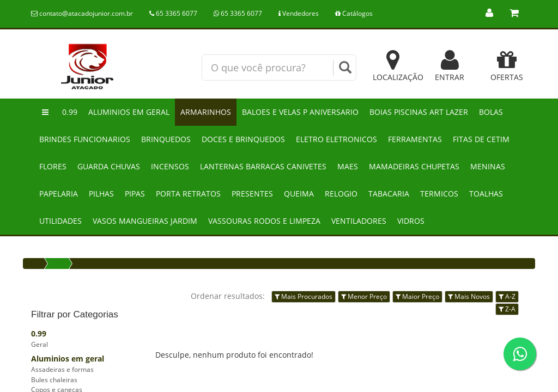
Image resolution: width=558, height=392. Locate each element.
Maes (348, 166)
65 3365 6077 (173, 13)
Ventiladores (359, 221)
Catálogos (354, 13)
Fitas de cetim (481, 139)
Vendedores (299, 13)
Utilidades (60, 221)
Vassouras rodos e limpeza (264, 221)
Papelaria (59, 194)
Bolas (491, 112)
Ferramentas (415, 139)
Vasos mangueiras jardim (145, 221)
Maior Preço (417, 296)
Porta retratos (188, 194)
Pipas (135, 194)
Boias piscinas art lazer (419, 112)
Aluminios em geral (129, 112)
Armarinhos (206, 112)
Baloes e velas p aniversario (300, 112)
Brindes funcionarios (85, 139)
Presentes (252, 194)
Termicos (439, 194)
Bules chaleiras (54, 380)
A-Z (507, 296)
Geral (40, 344)
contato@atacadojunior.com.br (82, 13)
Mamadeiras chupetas (414, 166)
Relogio (341, 194)
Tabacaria (389, 194)
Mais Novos (469, 296)
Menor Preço (364, 296)
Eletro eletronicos (336, 139)
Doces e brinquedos (243, 139)
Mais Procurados (304, 296)
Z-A (507, 309)
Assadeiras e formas (62, 369)
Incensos (170, 166)
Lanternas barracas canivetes (263, 166)
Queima (299, 194)
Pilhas (101, 194)
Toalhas (486, 194)
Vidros (411, 221)
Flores (53, 166)
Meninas (488, 166)
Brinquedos (166, 139)
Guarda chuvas (109, 166)
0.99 (70, 112)
